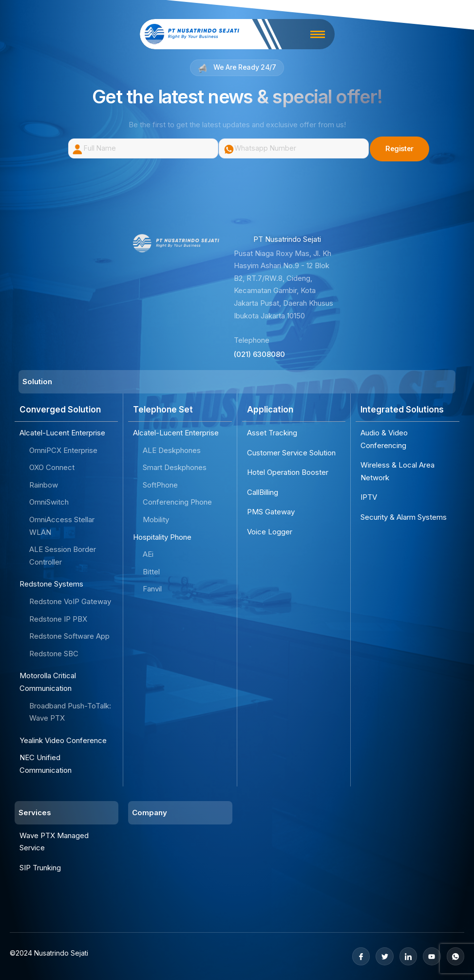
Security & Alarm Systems (404, 517)
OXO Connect (52, 467)
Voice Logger (270, 532)
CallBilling (263, 492)
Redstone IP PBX (58, 619)
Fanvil (152, 589)
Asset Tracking (272, 433)
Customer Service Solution (291, 453)
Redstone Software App (69, 636)
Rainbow (44, 485)
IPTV (369, 498)
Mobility (156, 519)
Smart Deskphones (175, 467)
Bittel (151, 572)
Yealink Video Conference (63, 740)
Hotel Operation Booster (288, 472)
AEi (148, 554)
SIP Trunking (40, 868)
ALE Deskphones (172, 450)
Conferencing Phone (177, 502)
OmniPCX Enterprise (63, 450)
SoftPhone (160, 485)
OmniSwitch (49, 502)
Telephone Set (163, 410)
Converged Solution (60, 410)
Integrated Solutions (402, 410)
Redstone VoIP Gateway (70, 601)
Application (270, 410)
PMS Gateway (271, 512)
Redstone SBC (54, 654)
